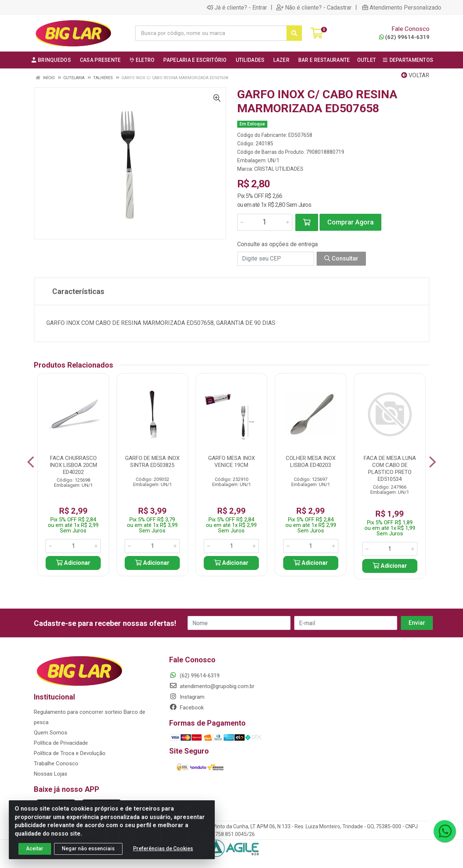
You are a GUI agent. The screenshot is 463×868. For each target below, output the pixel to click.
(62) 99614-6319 (404, 37)
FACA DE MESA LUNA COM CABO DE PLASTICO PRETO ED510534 (390, 469)
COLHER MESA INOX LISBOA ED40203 (311, 462)
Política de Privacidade (61, 743)
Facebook (186, 708)
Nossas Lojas (51, 774)
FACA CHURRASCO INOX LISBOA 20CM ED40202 (73, 465)
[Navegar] (31, 462)
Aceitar (35, 848)
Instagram (187, 697)
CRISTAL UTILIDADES (279, 169)
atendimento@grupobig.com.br (212, 686)
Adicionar (73, 563)
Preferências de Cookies (163, 848)
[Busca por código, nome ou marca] (211, 33)
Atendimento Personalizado (402, 7)
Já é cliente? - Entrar (237, 7)
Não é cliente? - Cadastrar (314, 7)
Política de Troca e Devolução (70, 753)
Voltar (415, 75)
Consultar (341, 258)
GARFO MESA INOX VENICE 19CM (232, 462)
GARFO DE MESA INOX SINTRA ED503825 (152, 462)
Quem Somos (51, 733)
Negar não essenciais (88, 848)
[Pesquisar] (294, 33)
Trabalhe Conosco (56, 764)
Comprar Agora (350, 222)
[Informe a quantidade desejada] (265, 222)
